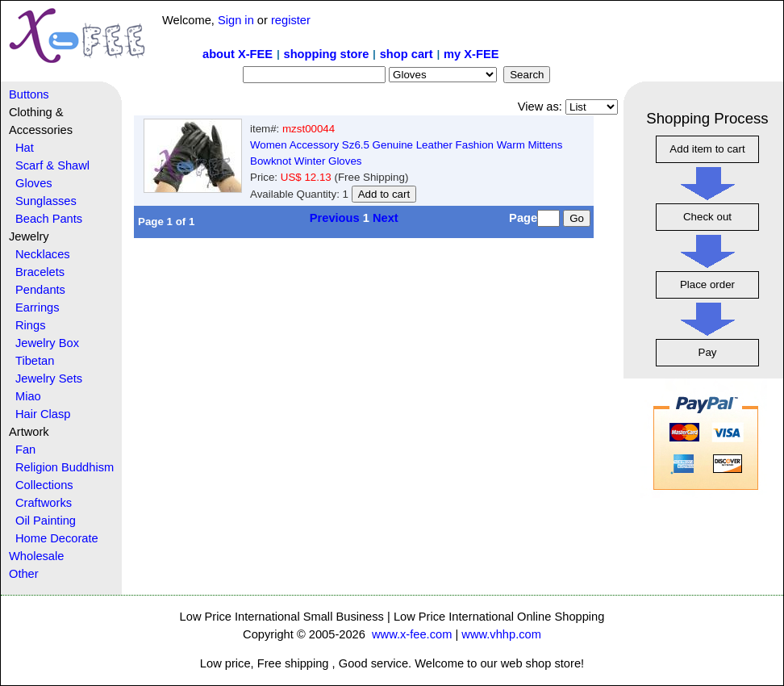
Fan (25, 450)
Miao (28, 396)
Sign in (236, 20)
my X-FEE (471, 54)
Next (386, 218)
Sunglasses (46, 201)
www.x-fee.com (412, 634)
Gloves (34, 183)
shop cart (407, 54)
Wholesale (36, 556)
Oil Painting (46, 521)
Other (24, 574)
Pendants (40, 290)
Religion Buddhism (65, 467)
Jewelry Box (47, 343)
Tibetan (35, 361)
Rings (30, 325)
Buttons (29, 94)
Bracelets (40, 272)
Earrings (38, 307)
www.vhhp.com (501, 634)
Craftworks (44, 503)
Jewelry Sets (49, 379)
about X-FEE (238, 54)
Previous (335, 218)
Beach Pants (49, 219)
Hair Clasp (43, 414)
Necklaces (43, 254)
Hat (25, 148)
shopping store (326, 54)
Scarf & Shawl (52, 165)
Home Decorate (57, 538)
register (291, 20)
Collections (44, 485)
